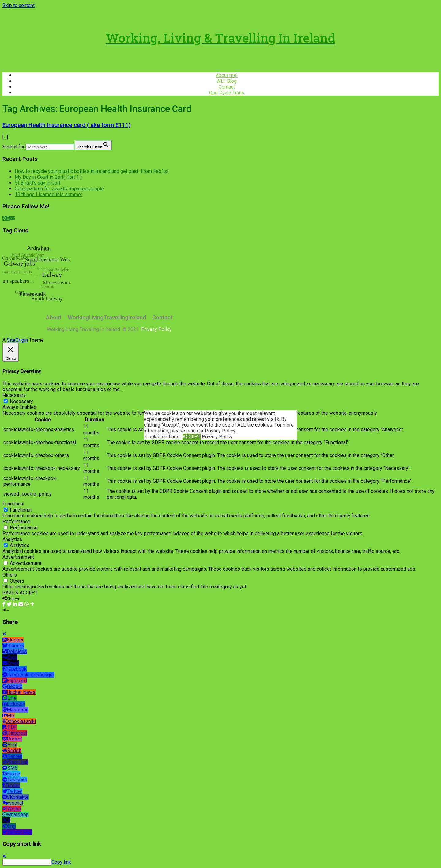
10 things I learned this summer (49, 194)
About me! (227, 75)
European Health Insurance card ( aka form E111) (66, 125)
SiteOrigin (17, 340)
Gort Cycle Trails (227, 93)
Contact (227, 87)
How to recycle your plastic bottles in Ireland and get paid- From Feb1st (92, 171)
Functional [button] (13, 504)
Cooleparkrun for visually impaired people (59, 189)
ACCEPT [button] (192, 437)
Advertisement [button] (18, 557)
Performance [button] (16, 522)
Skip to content (19, 5)
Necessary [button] (14, 395)
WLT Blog (227, 81)
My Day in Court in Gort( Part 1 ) (48, 177)
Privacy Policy (217, 437)
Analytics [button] (12, 539)
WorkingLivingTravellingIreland (107, 318)
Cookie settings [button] (162, 437)
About (54, 318)
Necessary (21, 401)
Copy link (61, 862)
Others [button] (10, 575)
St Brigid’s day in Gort (38, 183)
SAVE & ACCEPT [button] (20, 593)
